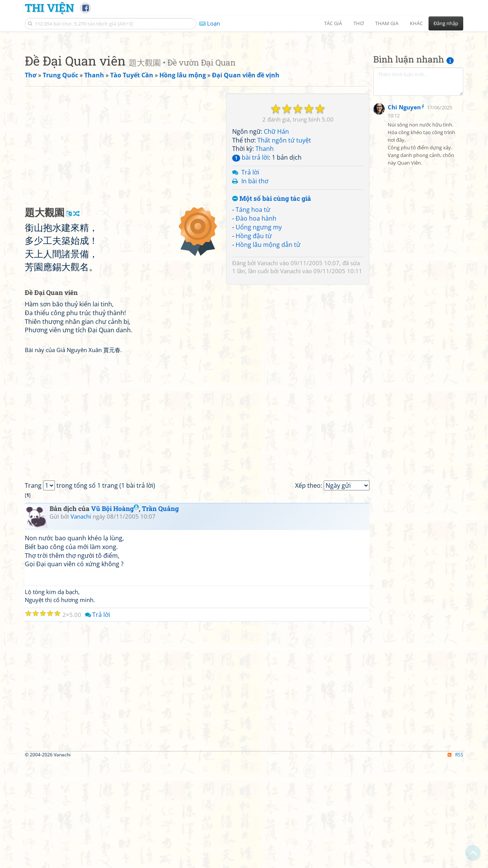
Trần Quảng (160, 615)
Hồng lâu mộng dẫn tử (268, 351)
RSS (455, 861)
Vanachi (268, 370)
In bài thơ (255, 288)
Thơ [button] (359, 23)
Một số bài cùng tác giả (272, 305)
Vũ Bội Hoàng (115, 615)
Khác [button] (416, 23)
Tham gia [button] (387, 23)
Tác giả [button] (333, 23)
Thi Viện (49, 8)
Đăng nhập (446, 23)
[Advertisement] (244, 90)
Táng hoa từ (253, 316)
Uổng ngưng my (259, 334)
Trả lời (250, 279)
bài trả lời (250, 264)
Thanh (265, 255)
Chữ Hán (276, 238)
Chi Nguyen (404, 293)
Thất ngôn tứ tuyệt (284, 247)
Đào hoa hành (256, 325)
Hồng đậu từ (254, 343)
